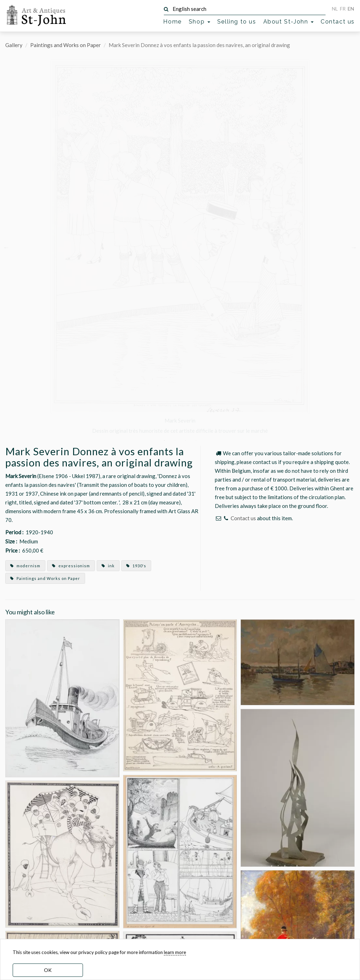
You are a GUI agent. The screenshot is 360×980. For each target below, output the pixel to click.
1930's (136, 566)
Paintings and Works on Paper (66, 45)
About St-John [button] (288, 22)
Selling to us (237, 22)
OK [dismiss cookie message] (48, 970)
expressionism (71, 566)
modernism (25, 566)
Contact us (338, 22)
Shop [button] (200, 22)
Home (172, 22)
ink (108, 566)
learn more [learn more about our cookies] (175, 952)
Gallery (14, 45)
